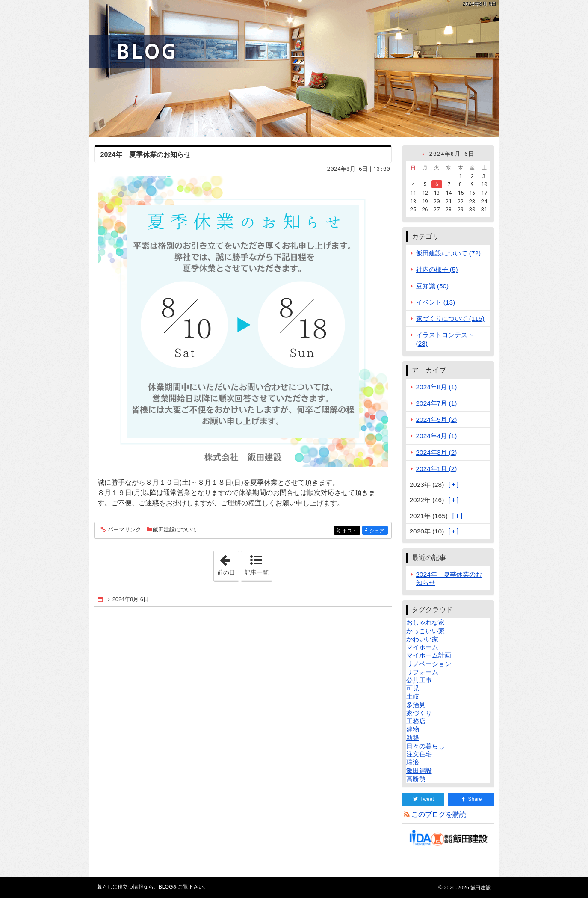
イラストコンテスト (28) (445, 339)
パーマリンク (124, 530)
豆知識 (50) (433, 286)
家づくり (419, 713)
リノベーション (429, 664)
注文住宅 (419, 754)
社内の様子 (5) (437, 269)
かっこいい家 (425, 631)
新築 (413, 737)
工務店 (416, 721)
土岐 (413, 696)
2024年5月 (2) (437, 419)
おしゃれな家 (425, 622)
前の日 (228, 563)
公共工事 (419, 680)
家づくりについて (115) (450, 319)
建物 (413, 729)
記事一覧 (257, 572)
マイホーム (422, 647)
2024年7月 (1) (437, 403)
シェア (378, 531)
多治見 (416, 705)
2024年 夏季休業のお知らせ (146, 155)
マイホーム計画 (429, 655)
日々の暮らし (425, 746)
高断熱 (416, 779)
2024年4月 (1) (437, 436)
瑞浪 (413, 762)
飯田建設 (419, 770)
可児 (413, 688)
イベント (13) (436, 302)
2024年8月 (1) (437, 387)
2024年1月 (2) (437, 469)
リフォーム (422, 672)
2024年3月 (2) (437, 452)
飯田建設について (175, 529)
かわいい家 (422, 639)
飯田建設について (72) (449, 253)
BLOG (294, 68)
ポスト (350, 531)
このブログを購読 (439, 814)
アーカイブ (429, 370)
